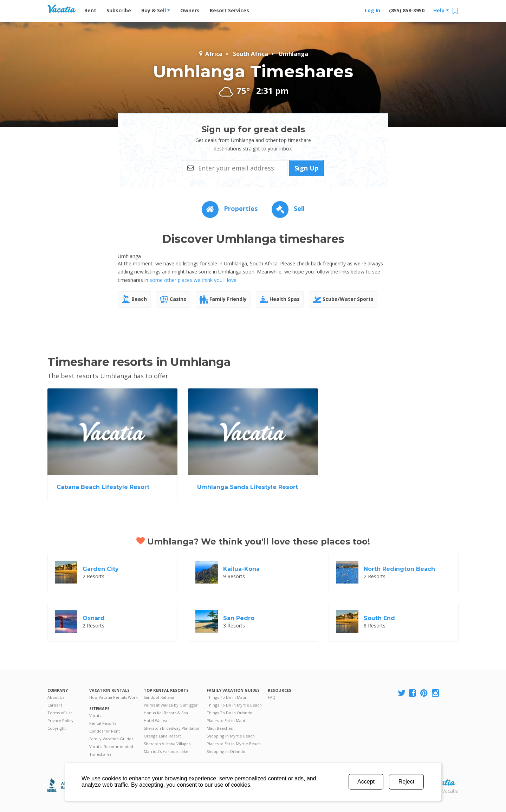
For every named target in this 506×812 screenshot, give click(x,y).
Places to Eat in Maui (226, 720)
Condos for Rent (105, 731)
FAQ (272, 697)
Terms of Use (60, 713)
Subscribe (119, 10)
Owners (190, 10)
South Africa (251, 54)
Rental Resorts (103, 723)
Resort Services (229, 10)
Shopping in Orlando (226, 751)
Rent (90, 10)
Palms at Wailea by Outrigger (171, 705)
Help (441, 10)
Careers (55, 705)
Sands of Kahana (159, 697)
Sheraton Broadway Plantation (172, 728)
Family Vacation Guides (111, 739)
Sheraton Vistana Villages (167, 744)
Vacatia (96, 716)
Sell (288, 208)
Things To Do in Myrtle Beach (234, 705)
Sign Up (306, 168)
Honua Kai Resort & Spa (166, 713)
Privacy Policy (60, 720)
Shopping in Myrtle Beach (231, 736)
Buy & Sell (156, 10)
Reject (406, 782)
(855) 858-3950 (407, 10)
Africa (210, 54)
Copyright (57, 728)
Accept (366, 782)
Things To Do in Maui (226, 697)
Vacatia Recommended (111, 746)
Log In (372, 10)
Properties (230, 208)
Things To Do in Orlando (229, 713)
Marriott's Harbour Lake (166, 751)
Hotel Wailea (155, 720)
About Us (56, 697)
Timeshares (100, 754)
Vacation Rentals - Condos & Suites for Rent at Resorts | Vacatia (61, 9)
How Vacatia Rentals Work (113, 697)
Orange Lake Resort (162, 736)
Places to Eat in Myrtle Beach (234, 744)
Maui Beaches (220, 728)
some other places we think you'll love (193, 280)
